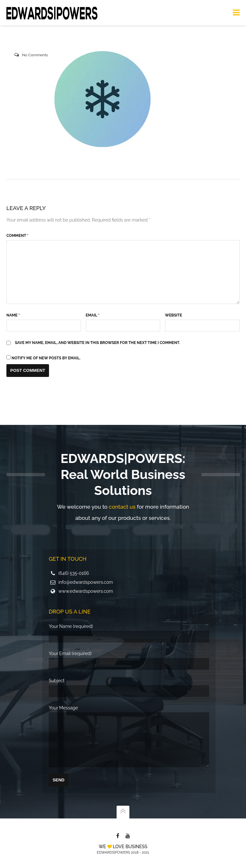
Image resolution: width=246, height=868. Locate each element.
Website (173, 315)
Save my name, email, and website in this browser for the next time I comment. (98, 343)
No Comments (35, 55)
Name (13, 315)
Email (93, 315)
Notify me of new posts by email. (46, 358)
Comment (17, 236)
